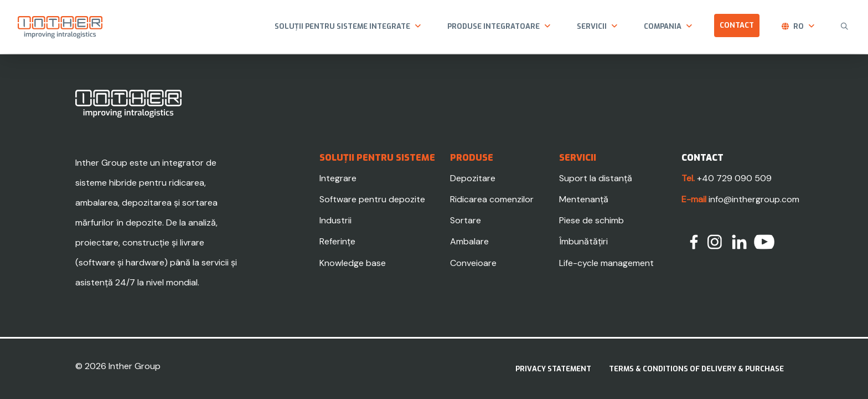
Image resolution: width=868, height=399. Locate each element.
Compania (663, 26)
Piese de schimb (591, 220)
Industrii (335, 220)
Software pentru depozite (372, 199)
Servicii (592, 26)
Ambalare (469, 241)
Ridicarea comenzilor (492, 199)
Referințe (337, 241)
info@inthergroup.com (754, 199)
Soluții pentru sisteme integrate (342, 26)
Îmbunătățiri (583, 241)
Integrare (338, 178)
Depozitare (473, 178)
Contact (737, 25)
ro (799, 26)
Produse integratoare (494, 26)
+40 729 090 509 (734, 178)
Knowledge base (353, 263)
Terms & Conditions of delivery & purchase (696, 369)
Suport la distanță (596, 178)
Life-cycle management (606, 263)
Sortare (466, 220)
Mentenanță (584, 199)
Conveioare (473, 263)
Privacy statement (553, 369)
